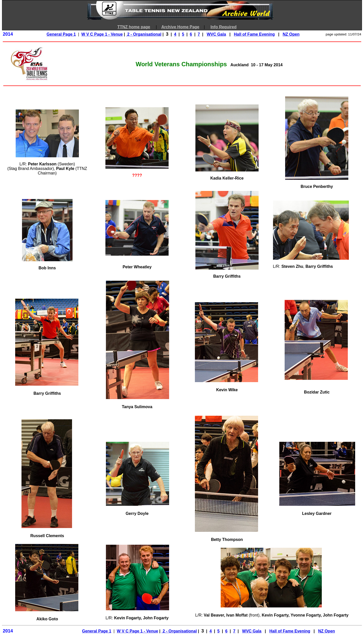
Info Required (224, 27)
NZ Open (291, 34)
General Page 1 (61, 34)
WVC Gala (216, 34)
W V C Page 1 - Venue (102, 34)
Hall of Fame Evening (254, 34)
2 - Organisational (144, 34)
